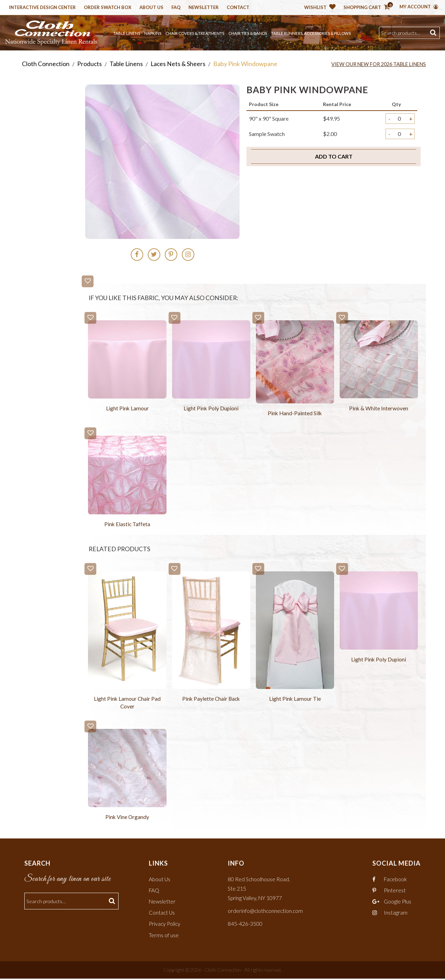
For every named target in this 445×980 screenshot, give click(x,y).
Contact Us (162, 914)
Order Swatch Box (108, 8)
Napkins (153, 33)
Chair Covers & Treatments (195, 33)
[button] (88, 281)
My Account (419, 7)
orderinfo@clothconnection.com (266, 912)
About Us (151, 8)
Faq (176, 8)
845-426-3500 (245, 925)
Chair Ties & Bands (248, 33)
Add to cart (334, 156)
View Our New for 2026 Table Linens (376, 64)
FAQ (154, 891)
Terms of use (164, 936)
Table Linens (127, 33)
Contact (238, 8)
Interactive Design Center (42, 8)
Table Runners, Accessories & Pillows (311, 33)
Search (434, 33)
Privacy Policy (165, 925)
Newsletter (204, 8)
